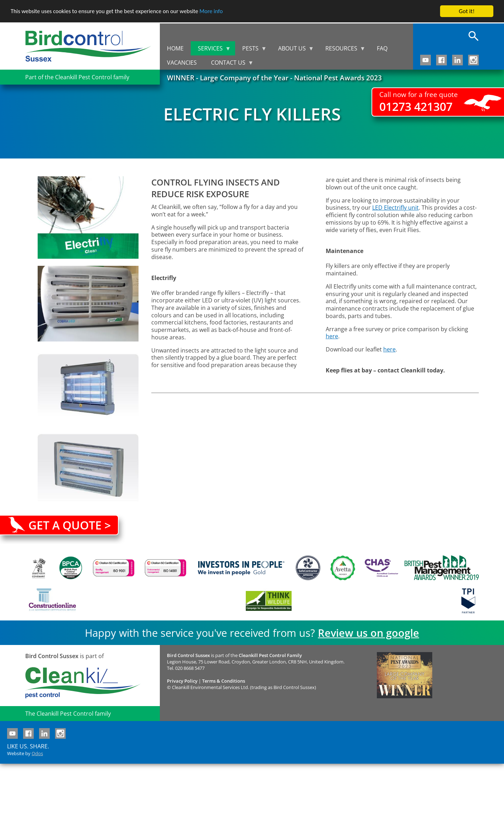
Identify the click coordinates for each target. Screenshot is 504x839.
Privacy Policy (182, 681)
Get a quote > (70, 525)
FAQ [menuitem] (382, 48)
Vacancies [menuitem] (182, 63)
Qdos (37, 753)
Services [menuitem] (211, 50)
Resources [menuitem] (342, 50)
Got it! (467, 11)
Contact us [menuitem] (229, 64)
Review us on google (368, 633)
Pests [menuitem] (251, 50)
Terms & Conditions (224, 681)
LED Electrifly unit (395, 208)
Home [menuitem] (175, 48)
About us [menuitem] (292, 50)
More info (218, 12)
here (332, 336)
